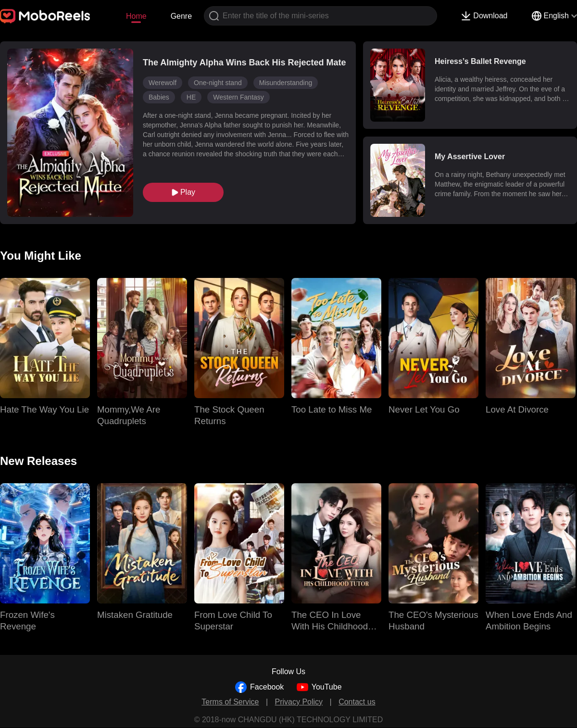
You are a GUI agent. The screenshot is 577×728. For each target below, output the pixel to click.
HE (191, 97)
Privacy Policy (299, 702)
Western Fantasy (238, 97)
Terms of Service (230, 702)
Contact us (357, 702)
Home (136, 16)
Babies (159, 97)
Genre (181, 16)
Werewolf (163, 83)
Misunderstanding (286, 83)
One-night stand (218, 83)
